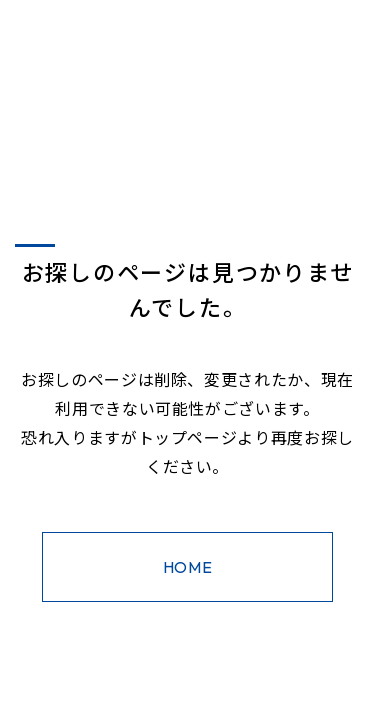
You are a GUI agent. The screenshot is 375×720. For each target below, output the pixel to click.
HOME (188, 567)
